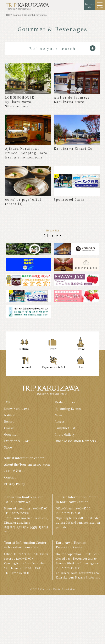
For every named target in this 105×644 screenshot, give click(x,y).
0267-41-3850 (72, 568)
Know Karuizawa (17, 409)
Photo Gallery (65, 434)
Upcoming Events (68, 409)
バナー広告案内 (14, 471)
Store (8, 447)
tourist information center (24, 458)
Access (60, 422)
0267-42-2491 (72, 513)
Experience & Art (17, 441)
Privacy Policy (15, 484)
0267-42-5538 (20, 513)
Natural (10, 415)
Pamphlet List (65, 428)
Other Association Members (75, 441)
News (59, 415)
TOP (7, 402)
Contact (10, 477)
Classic (9, 428)
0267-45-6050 (20, 573)
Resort (9, 422)
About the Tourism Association (27, 464)
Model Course (65, 402)
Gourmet (11, 434)
